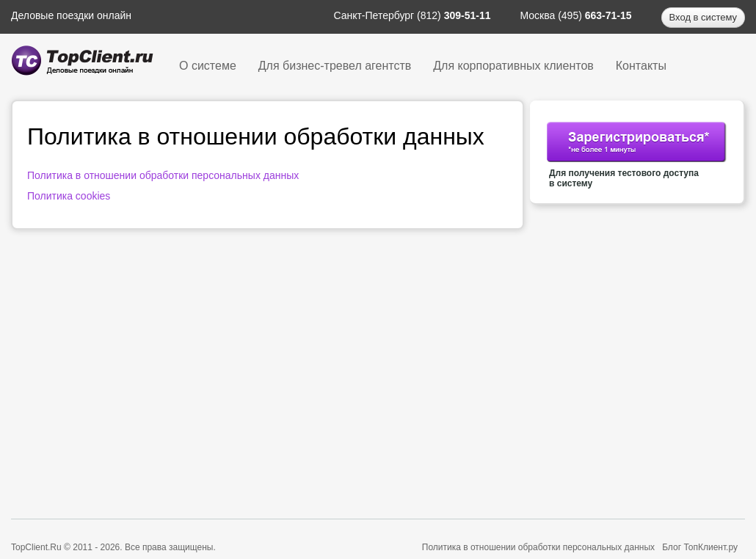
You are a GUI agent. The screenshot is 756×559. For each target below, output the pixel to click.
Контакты (641, 66)
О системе (208, 66)
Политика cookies (69, 196)
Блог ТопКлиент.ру (700, 547)
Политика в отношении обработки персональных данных (163, 175)
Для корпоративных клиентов (513, 66)
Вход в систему (703, 17)
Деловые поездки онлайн (71, 15)
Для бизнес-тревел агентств (335, 66)
